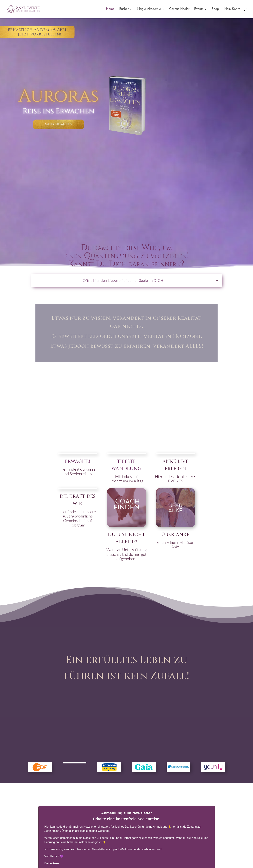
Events (199, 9)
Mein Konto (232, 9)
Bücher (124, 9)
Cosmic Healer (179, 9)
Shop (215, 9)
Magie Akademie (149, 9)
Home (110, 9)
